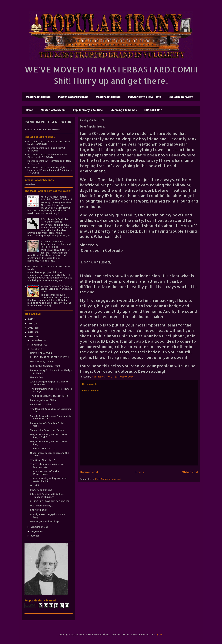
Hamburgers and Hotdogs (45, 521)
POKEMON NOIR (38, 510)
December (37, 340)
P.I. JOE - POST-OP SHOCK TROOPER (50, 501)
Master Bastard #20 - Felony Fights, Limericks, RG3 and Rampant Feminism (49, 169)
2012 (31, 332)
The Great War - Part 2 (43, 448)
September (37, 527)
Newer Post (89, 472)
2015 (31, 319)
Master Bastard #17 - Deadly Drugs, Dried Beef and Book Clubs (56, 289)
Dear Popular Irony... (41, 506)
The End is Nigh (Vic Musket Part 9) (50, 396)
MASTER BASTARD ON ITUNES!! (44, 129)
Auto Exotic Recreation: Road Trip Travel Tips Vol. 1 (56, 198)
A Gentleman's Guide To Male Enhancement (54, 220)
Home (30, 110)
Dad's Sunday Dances (42, 361)
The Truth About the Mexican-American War (47, 466)
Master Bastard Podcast (73, 97)
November (37, 345)
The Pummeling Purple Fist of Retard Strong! (51, 390)
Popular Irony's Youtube (88, 110)
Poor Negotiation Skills (43, 400)
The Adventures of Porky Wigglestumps (45, 473)
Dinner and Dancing (41, 490)
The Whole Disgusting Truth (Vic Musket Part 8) (49, 480)
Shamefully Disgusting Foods (47, 430)
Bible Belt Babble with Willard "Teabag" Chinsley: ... (47, 496)
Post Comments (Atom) (108, 479)
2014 (31, 323)
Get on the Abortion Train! (45, 366)
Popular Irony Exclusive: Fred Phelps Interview (51, 372)
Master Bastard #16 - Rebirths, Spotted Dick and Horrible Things (56, 244)
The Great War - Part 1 (43, 460)
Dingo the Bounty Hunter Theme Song (49, 443)
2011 (31, 336)
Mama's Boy (37, 377)
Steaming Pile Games (124, 110)
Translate (30, 184)
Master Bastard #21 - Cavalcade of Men (49, 161)
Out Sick (35, 485)
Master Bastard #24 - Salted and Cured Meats (49, 143)
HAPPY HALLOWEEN (41, 353)
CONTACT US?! (153, 110)
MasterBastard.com (38, 97)
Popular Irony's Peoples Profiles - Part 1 (49, 424)
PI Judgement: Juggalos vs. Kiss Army (48, 516)
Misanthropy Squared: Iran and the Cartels (50, 454)
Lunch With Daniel (41, 404)
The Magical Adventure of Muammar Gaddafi (51, 410)
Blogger (158, 634)
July (33, 536)
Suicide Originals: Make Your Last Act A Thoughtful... (51, 417)
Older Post (190, 472)
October (36, 349)
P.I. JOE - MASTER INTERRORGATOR (49, 357)
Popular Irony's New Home (144, 97)
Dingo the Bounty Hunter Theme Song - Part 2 (49, 436)
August (35, 531)
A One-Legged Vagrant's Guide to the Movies (49, 383)
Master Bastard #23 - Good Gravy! (46, 148)
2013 (31, 328)
